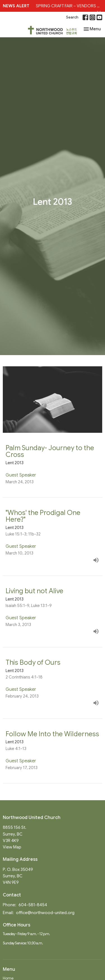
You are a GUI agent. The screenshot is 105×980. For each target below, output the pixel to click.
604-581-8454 (33, 905)
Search (72, 17)
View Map (12, 847)
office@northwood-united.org (45, 913)
